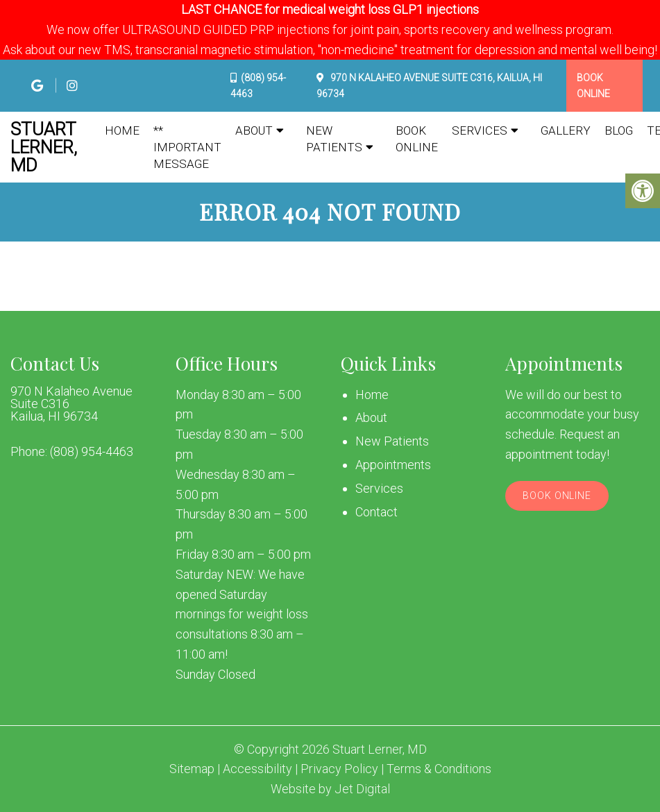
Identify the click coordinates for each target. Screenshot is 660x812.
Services (480, 130)
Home (122, 130)
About (254, 130)
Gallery (566, 130)
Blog (619, 130)
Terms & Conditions (439, 769)
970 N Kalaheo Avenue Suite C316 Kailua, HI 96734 (71, 404)
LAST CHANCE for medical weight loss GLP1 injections (330, 9)
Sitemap (192, 769)
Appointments (393, 465)
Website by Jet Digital (330, 789)
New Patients (334, 139)
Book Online (593, 85)
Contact (376, 512)
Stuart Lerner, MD (44, 147)
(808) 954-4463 (92, 452)
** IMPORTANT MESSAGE (187, 147)
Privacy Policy (339, 769)
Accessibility (257, 769)
